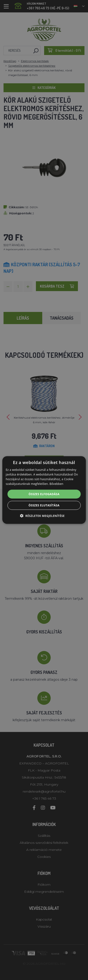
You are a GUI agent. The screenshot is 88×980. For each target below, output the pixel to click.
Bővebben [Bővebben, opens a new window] (56, 484)
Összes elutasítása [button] (44, 505)
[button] (44, 516)
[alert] (44, 490)
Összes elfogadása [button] (44, 494)
